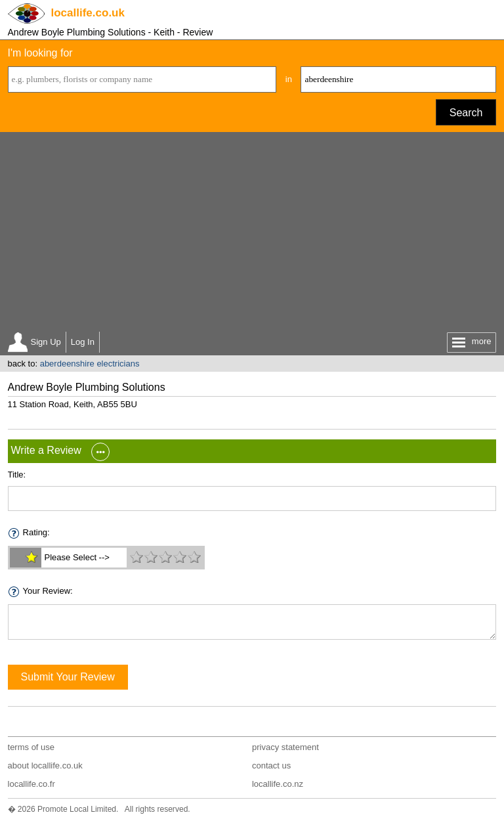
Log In (83, 342)
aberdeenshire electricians (90, 364)
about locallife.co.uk (45, 766)
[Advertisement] (252, 231)
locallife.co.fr (31, 784)
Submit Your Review (68, 677)
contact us (271, 766)
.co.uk (88, 13)
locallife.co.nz (278, 784)
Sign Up (46, 342)
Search (466, 113)
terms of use (31, 747)
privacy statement (285, 747)
